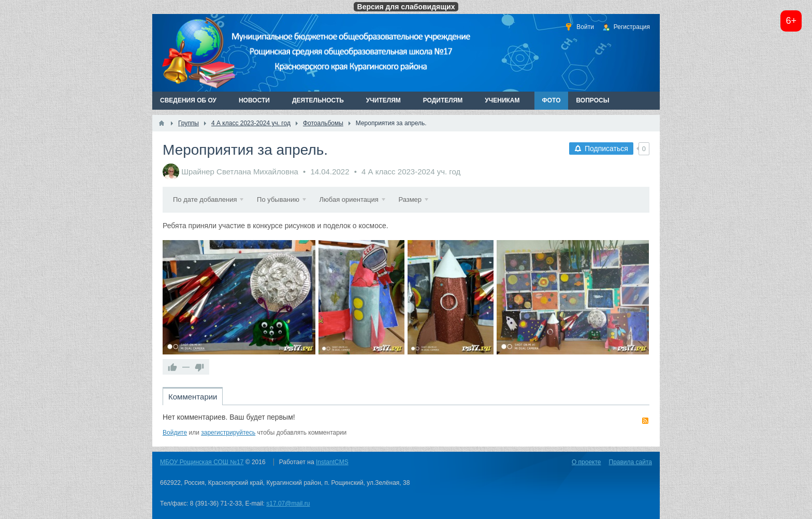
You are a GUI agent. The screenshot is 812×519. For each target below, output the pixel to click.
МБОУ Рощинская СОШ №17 (202, 462)
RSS (645, 421)
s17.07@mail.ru (288, 503)
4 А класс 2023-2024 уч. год (411, 172)
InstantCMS (332, 462)
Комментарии (193, 397)
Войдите (175, 433)
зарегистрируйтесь (228, 433)
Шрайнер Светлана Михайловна (240, 172)
